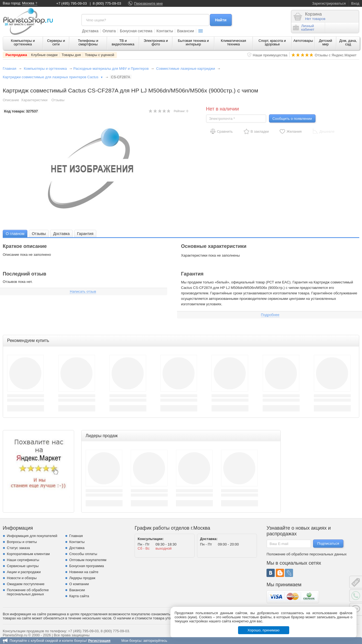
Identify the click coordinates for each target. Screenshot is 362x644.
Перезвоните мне (148, 3)
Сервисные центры (23, 566)
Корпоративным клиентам (28, 554)
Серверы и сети (56, 42)
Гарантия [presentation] (85, 234)
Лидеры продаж (82, 578)
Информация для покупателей (32, 536)
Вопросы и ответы (22, 542)
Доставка (90, 31)
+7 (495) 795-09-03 (72, 3)
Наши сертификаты (23, 560)
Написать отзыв (83, 291)
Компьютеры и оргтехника (23, 42)
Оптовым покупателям (88, 560)
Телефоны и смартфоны (88, 42)
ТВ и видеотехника (123, 42)
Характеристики (34, 100)
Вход (355, 3)
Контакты (165, 31)
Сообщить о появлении (292, 119)
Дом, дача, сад (348, 42)
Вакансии (186, 31)
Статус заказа (18, 548)
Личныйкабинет (304, 28)
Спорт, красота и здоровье (272, 42)
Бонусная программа (87, 566)
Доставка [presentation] (61, 234)
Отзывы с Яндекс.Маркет (336, 55)
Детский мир (326, 42)
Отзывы (58, 100)
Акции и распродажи (24, 572)
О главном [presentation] (15, 234)
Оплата (109, 31)
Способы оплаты (83, 554)
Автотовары (303, 41)
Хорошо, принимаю (264, 630)
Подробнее (270, 315)
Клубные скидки (44, 55)
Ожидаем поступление (26, 584)
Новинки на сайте (84, 572)
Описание (11, 100)
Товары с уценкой (99, 55)
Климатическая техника (233, 42)
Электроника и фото (156, 42)
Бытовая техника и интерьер (193, 42)
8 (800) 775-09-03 (107, 3)
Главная (9, 69)
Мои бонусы (131, 641)
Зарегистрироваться (329, 3)
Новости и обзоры (22, 578)
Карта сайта (79, 596)
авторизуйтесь (155, 641)
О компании (79, 584)
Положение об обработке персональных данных (28, 592)
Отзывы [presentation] (39, 234)
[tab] (15, 233)
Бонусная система (136, 31)
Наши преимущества (270, 55)
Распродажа (16, 55)
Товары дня (71, 55)
